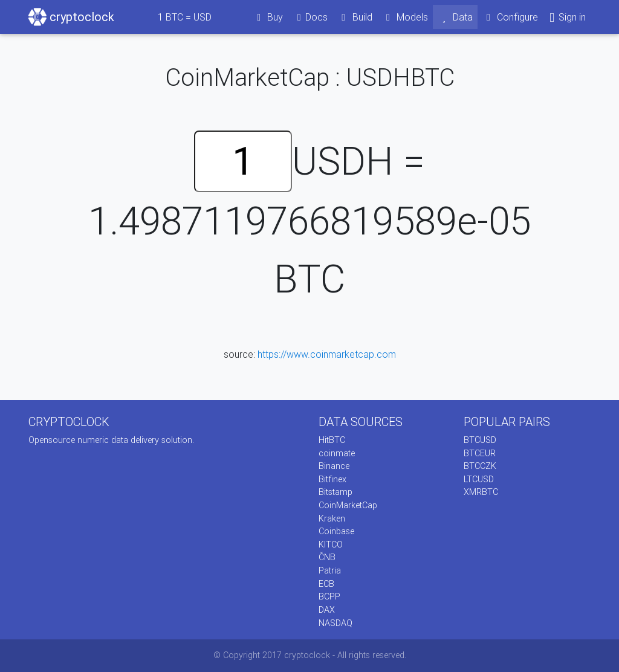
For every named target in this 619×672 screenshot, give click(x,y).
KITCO (331, 544)
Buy (268, 17)
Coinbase (336, 531)
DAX (327, 610)
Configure (510, 17)
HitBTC (332, 440)
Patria (330, 570)
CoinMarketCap (348, 505)
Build (355, 17)
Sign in (567, 18)
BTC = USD (185, 17)
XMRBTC (481, 492)
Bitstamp (335, 492)
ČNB (327, 557)
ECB (326, 584)
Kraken (332, 519)
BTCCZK (480, 466)
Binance (334, 466)
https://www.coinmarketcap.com (327, 354)
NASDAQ (335, 623)
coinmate (337, 453)
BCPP (329, 596)
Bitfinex (332, 479)
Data (455, 17)
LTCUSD (479, 479)
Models (405, 17)
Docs (310, 17)
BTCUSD (480, 440)
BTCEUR (480, 453)
